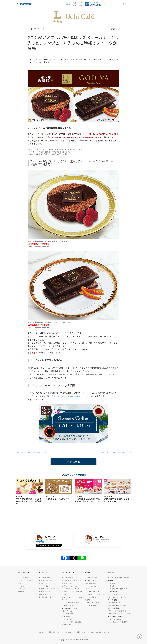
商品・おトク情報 (24, 578)
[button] (129, 4)
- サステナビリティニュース (93, 592)
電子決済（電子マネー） (47, 597)
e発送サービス (44, 594)
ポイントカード (23, 583)
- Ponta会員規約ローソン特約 (117, 605)
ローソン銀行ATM (45, 578)
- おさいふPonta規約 (114, 619)
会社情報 (21, 592)
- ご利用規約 (112, 583)
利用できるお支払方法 (46, 581)
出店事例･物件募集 (91, 605)
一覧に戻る (54, 465)
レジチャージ (43, 583)
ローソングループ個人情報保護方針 (119, 578)
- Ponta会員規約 (114, 603)
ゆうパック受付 (44, 586)
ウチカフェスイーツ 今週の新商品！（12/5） (31, 452)
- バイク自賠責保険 (68, 614)
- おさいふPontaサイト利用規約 (118, 622)
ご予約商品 (22, 589)
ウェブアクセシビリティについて (99, 632)
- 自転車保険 (66, 616)
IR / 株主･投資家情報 (91, 578)
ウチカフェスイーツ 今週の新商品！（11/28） (116, 452)
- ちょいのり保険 (67, 611)
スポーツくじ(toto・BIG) (70, 586)
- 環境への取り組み (91, 583)
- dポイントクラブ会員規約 (117, 611)
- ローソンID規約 (113, 594)
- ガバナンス (89, 589)
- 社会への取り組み (91, 586)
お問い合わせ (81, 632)
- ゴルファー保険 (67, 619)
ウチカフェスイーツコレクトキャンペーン (71, 396)
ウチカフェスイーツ (37, 29)
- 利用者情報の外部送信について (118, 589)
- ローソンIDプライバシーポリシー (119, 597)
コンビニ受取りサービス (69, 578)
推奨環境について (54, 632)
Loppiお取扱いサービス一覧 (71, 589)
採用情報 (88, 600)
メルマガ (42, 632)
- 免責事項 (111, 586)
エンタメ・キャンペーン (26, 581)
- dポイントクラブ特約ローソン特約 (119, 614)
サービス (21, 586)
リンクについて (68, 632)
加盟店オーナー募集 (92, 603)
